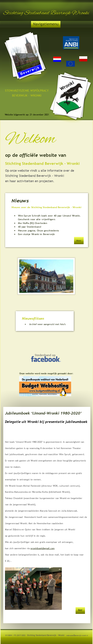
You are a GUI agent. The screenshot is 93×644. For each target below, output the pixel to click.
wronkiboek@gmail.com (42, 548)
